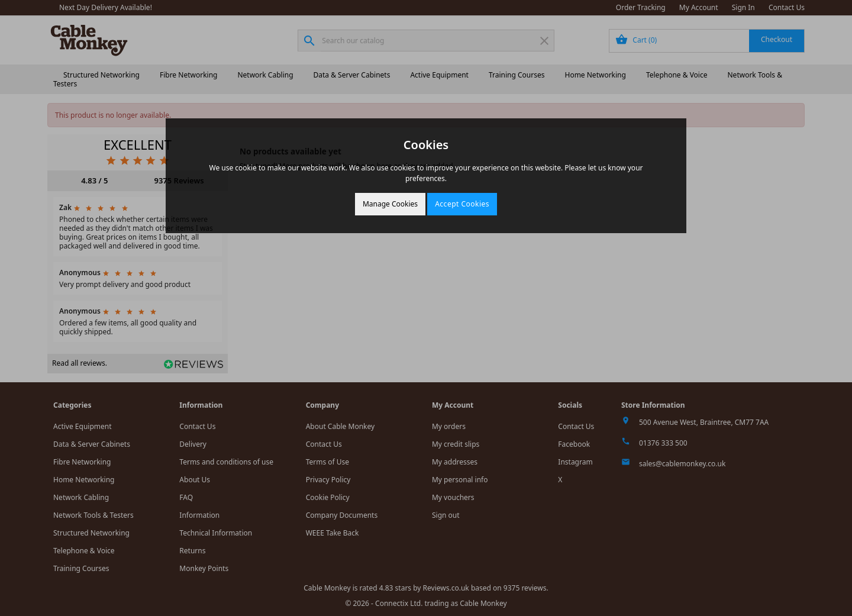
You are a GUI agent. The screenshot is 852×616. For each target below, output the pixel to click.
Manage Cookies (390, 204)
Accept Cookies (462, 204)
